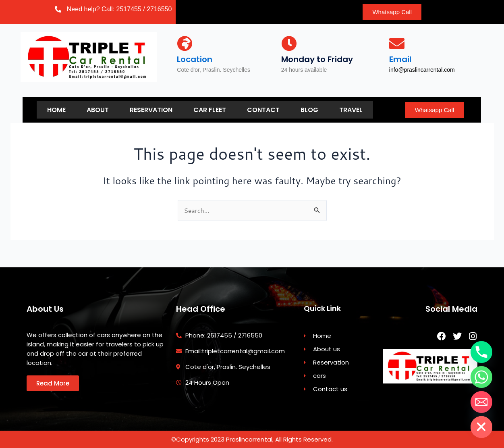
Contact (263, 109)
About (98, 109)
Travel (351, 109)
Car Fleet (210, 109)
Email (400, 59)
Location (195, 59)
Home (56, 109)
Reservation (151, 109)
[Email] (397, 44)
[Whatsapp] (481, 377)
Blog (309, 109)
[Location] (185, 44)
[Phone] (481, 352)
